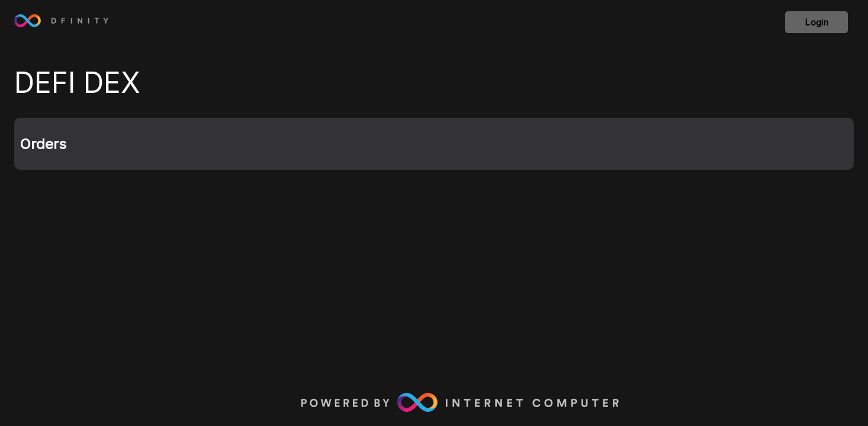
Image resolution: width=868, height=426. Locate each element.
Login (816, 22)
